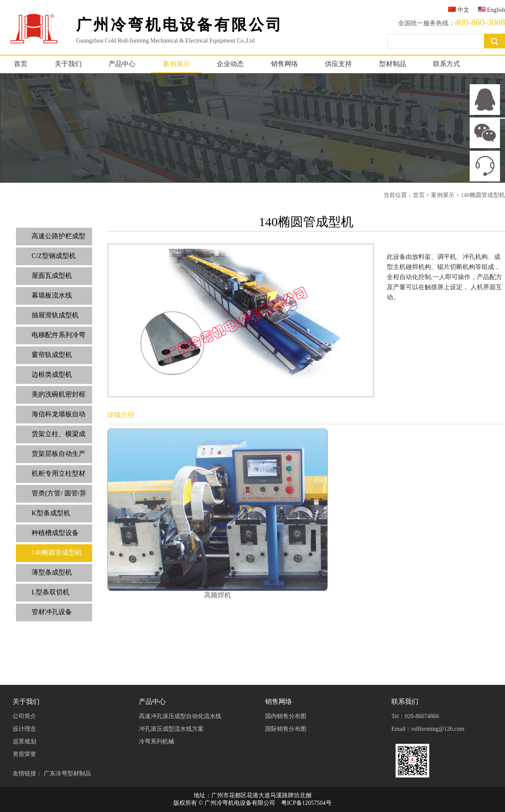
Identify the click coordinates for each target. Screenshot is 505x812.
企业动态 (230, 64)
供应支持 (338, 64)
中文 (459, 10)
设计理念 (24, 729)
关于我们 (68, 64)
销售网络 (284, 64)
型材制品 (393, 64)
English (492, 10)
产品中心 (122, 64)
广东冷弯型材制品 (67, 773)
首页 (21, 64)
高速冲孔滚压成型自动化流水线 (180, 716)
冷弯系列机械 (157, 741)
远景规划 (24, 741)
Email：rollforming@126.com (428, 729)
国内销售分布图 (286, 716)
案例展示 (176, 64)
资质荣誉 (24, 754)
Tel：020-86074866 (415, 716)
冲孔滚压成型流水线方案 (171, 729)
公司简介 (24, 716)
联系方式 (447, 64)
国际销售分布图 (286, 729)
